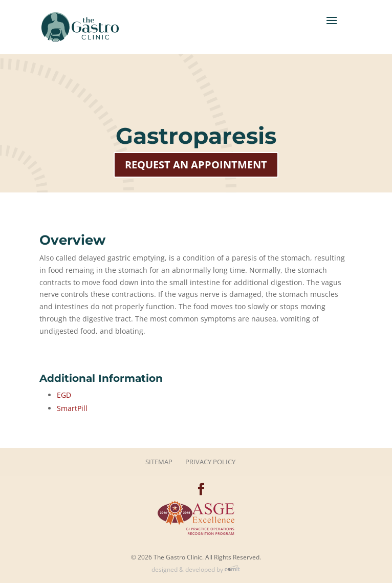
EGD (64, 395)
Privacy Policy (210, 462)
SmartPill (72, 408)
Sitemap (159, 462)
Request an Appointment (196, 165)
